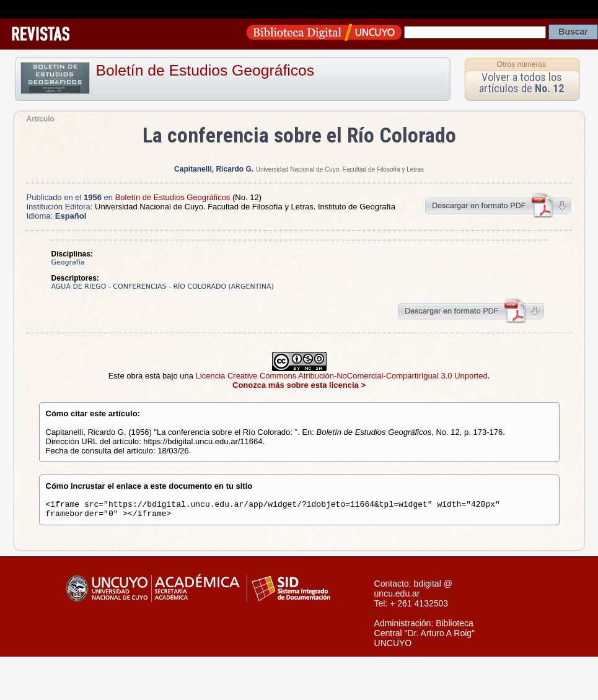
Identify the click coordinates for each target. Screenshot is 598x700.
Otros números (521, 64)
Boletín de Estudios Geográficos (205, 70)
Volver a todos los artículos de (521, 83)
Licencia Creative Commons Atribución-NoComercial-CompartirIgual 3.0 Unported (342, 376)
